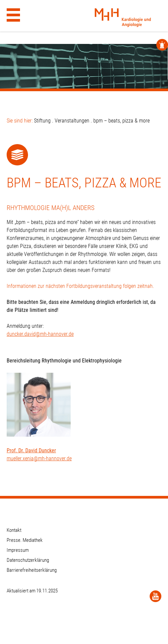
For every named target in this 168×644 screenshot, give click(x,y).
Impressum (18, 550)
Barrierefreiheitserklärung (32, 570)
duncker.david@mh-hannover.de (40, 334)
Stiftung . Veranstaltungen (62, 121)
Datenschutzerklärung (28, 560)
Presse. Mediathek (25, 540)
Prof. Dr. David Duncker (31, 450)
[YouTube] (155, 596)
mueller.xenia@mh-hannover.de (39, 458)
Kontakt (14, 530)
